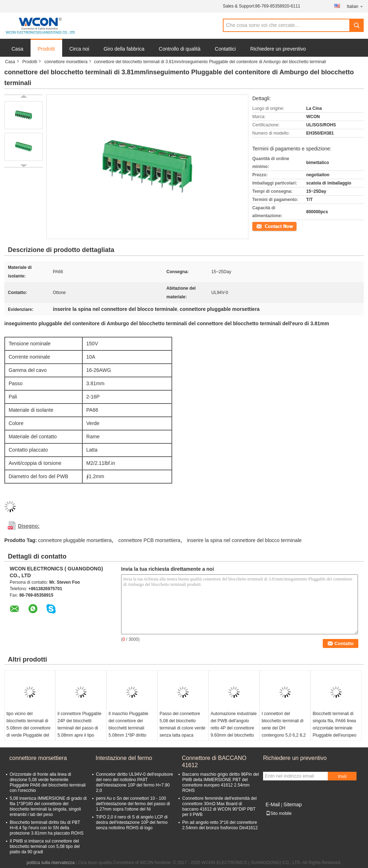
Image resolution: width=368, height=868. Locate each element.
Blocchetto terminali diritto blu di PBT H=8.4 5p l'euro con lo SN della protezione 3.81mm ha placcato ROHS (47, 828)
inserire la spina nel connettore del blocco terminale (244, 540)
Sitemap (292, 804)
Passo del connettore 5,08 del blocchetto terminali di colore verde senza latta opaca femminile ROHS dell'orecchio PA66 (182, 732)
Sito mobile (279, 813)
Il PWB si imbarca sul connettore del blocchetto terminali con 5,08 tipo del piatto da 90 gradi (45, 846)
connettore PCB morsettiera (149, 540)
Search (356, 25)
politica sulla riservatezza (50, 863)
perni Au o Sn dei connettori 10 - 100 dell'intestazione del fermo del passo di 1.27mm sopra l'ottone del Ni (133, 804)
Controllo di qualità (180, 49)
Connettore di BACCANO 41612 (214, 762)
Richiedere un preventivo (278, 49)
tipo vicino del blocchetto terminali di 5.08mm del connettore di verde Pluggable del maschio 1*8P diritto (29, 728)
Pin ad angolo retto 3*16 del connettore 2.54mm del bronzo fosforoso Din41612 (220, 825)
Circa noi (79, 49)
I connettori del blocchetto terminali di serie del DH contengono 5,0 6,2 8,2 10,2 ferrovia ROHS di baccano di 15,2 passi (284, 732)
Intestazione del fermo (124, 758)
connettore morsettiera (66, 62)
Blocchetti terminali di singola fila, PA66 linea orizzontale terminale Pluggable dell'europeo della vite (335, 728)
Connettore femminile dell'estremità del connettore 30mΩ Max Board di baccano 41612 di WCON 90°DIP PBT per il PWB (219, 806)
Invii (342, 776)
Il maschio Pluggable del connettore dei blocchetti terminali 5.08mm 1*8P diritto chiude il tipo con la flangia (128, 732)
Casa (17, 49)
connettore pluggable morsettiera (75, 540)
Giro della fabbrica (124, 49)
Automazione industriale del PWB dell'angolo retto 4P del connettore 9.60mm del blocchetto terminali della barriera (234, 728)
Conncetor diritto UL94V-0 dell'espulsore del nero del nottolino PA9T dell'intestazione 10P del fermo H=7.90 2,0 (134, 782)
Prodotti (46, 49)
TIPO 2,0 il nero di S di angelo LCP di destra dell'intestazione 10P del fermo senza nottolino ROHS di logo (132, 822)
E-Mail (273, 804)
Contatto (260, 226)
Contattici (225, 49)
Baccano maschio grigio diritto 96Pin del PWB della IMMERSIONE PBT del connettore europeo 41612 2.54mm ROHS (220, 782)
